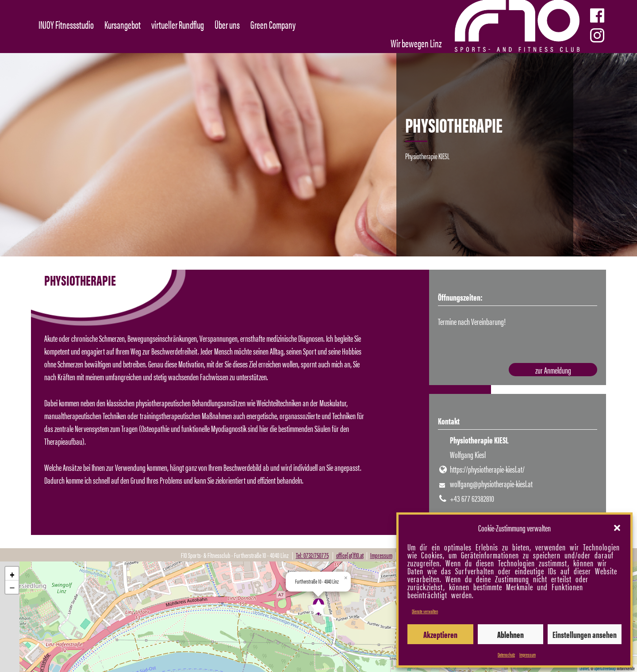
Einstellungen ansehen (585, 634)
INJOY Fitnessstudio (66, 24)
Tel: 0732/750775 (312, 555)
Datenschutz (506, 654)
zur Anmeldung (553, 370)
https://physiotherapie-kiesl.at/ (487, 469)
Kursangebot (123, 24)
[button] (617, 528)
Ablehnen (510, 634)
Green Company (273, 24)
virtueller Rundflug (178, 24)
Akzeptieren (440, 634)
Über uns (227, 24)
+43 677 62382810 (472, 498)
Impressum (528, 654)
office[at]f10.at (350, 555)
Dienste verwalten (425, 611)
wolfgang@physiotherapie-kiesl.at (491, 483)
